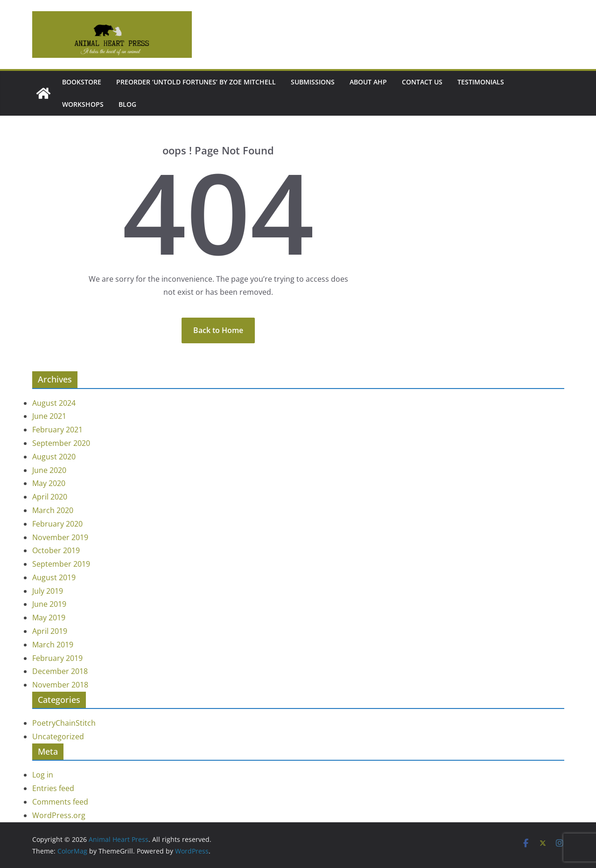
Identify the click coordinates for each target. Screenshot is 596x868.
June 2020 (49, 470)
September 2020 (61, 443)
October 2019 (56, 550)
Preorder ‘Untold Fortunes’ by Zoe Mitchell (196, 82)
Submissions (313, 82)
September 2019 (61, 564)
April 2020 (50, 497)
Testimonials (481, 82)
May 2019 (49, 618)
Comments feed (60, 802)
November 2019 (60, 537)
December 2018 (60, 671)
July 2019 (48, 591)
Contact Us (422, 82)
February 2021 (57, 430)
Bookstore (82, 82)
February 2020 (57, 524)
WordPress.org (59, 815)
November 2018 (60, 685)
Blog (127, 104)
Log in (43, 775)
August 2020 (54, 457)
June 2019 (49, 604)
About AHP (368, 82)
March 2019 (53, 645)
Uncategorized (58, 736)
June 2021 (49, 416)
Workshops (83, 104)
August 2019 (54, 577)
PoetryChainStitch (64, 723)
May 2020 (49, 483)
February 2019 (57, 658)
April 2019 (50, 631)
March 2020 (53, 510)
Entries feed (53, 788)
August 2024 (54, 403)
